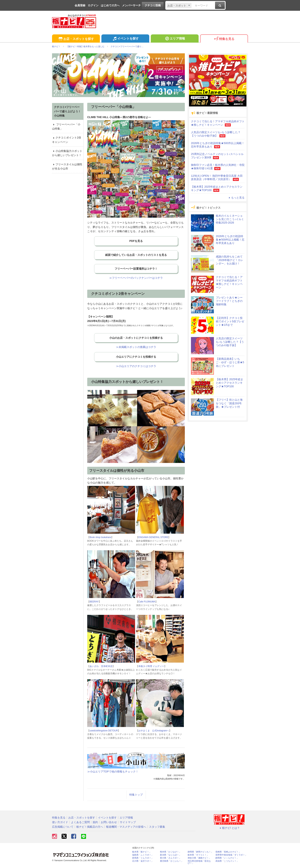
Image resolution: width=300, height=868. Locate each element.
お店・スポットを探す (76, 39)
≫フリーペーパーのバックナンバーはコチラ (136, 278)
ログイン (93, 5)
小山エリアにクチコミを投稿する (136, 357)
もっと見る (236, 198)
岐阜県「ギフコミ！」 (198, 855)
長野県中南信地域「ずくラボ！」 (231, 855)
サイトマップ (128, 822)
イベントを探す (125, 39)
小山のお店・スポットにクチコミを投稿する (136, 338)
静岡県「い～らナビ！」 (227, 858)
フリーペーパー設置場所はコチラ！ (136, 269)
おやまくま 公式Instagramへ (154, 731)
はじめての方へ (110, 5)
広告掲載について (63, 827)
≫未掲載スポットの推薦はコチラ (136, 347)
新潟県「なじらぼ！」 (170, 855)
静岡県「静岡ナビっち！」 (200, 852)
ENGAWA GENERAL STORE (153, 537)
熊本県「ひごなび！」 (170, 852)
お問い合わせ (109, 822)
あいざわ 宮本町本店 (101, 666)
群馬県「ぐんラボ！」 (143, 858)
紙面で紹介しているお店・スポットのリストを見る (136, 255)
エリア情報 (175, 39)
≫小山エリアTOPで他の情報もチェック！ (113, 772)
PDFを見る (136, 241)
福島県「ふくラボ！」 (143, 855)
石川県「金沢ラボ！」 (143, 861)
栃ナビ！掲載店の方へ (90, 827)
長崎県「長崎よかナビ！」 (228, 852)
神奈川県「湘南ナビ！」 (199, 858)
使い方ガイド (60, 822)
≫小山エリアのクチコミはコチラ (136, 366)
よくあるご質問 (80, 822)
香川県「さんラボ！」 (170, 858)
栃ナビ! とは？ (229, 828)
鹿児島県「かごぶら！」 (172, 861)
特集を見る (224, 39)
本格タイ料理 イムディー (151, 666)
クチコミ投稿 (153, 5)
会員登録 (80, 5)
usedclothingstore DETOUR (104, 731)
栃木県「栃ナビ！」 (142, 852)
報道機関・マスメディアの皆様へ (126, 827)
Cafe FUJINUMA (147, 602)
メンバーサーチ (131, 5)
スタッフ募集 (157, 827)
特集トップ (136, 795)
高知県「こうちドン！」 (227, 861)
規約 (95, 822)
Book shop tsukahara (100, 537)
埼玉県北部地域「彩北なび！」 (199, 862)
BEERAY (94, 602)
